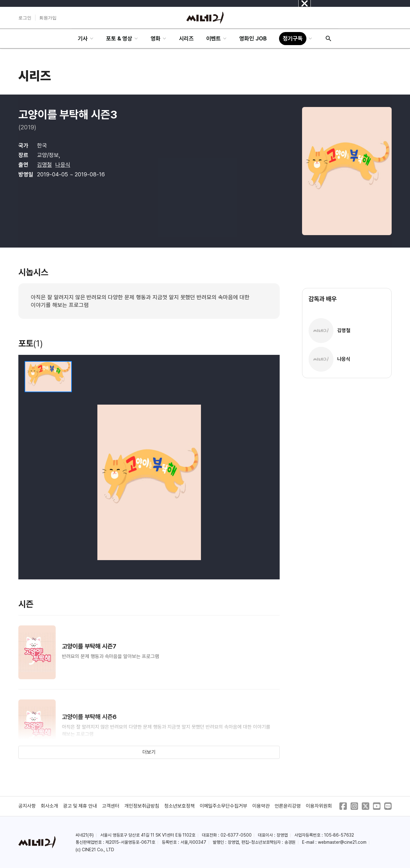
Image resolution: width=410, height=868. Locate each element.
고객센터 (111, 806)
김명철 (44, 165)
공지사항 (27, 806)
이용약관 (261, 806)
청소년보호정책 (179, 806)
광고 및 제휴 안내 (80, 806)
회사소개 (49, 806)
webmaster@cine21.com (342, 842)
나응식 (63, 165)
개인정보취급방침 (142, 806)
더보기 (149, 752)
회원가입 (48, 18)
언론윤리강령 (288, 806)
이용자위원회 (319, 806)
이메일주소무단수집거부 (224, 806)
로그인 (25, 18)
